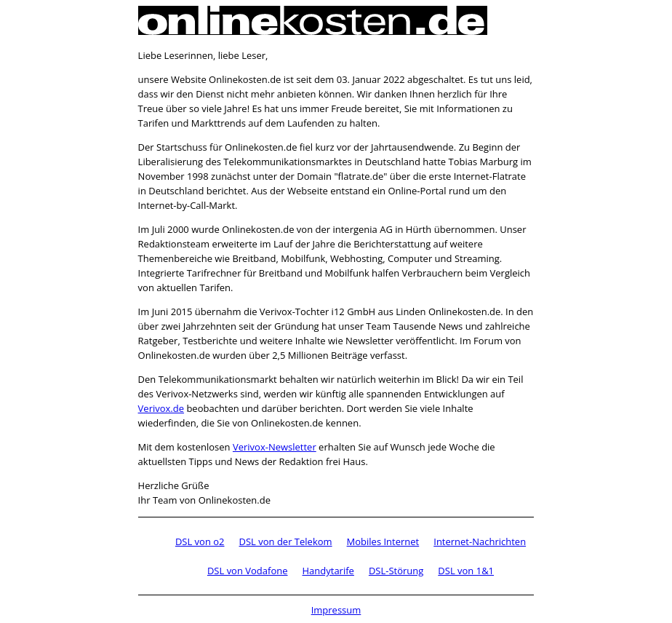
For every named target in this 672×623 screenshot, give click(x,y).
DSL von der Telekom (286, 541)
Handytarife (328, 571)
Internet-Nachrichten (480, 541)
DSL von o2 (200, 541)
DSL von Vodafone (248, 571)
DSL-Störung (396, 571)
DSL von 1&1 (466, 571)
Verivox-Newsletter (275, 447)
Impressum (336, 610)
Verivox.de (161, 408)
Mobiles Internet (383, 541)
